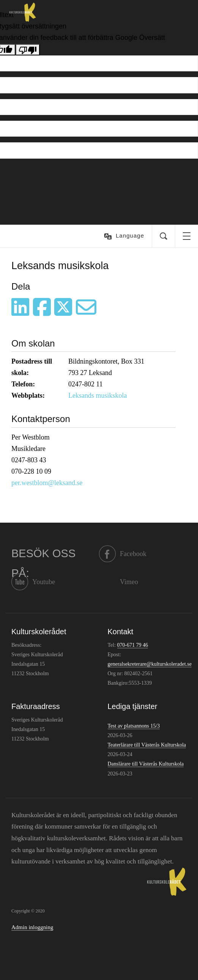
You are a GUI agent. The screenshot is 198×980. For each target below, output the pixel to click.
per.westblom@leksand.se (47, 483)
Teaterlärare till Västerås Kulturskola (147, 745)
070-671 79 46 (133, 645)
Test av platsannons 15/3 (134, 726)
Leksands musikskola (98, 395)
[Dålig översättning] (28, 50)
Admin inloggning (32, 927)
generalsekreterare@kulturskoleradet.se (150, 664)
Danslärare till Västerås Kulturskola (146, 764)
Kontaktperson (41, 419)
